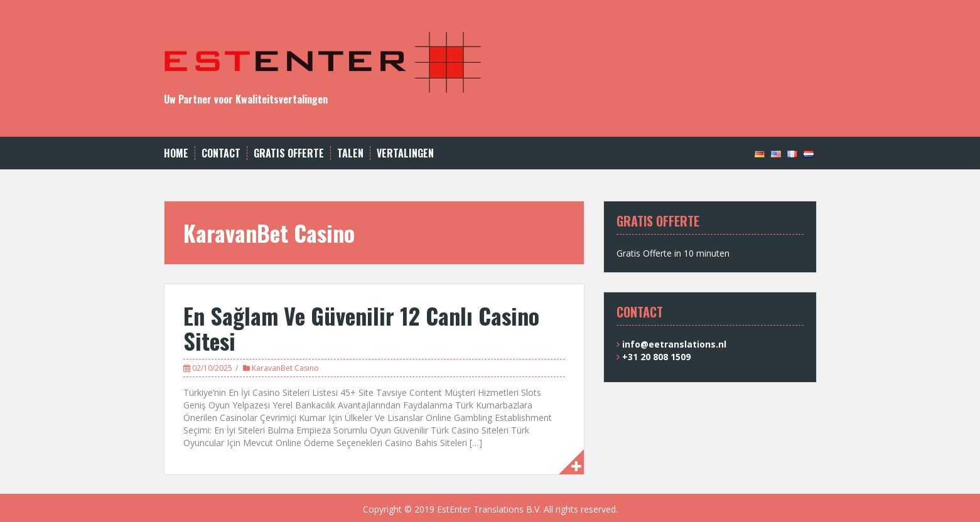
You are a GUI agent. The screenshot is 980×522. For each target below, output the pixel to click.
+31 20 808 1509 (656, 357)
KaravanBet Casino (285, 368)
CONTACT (221, 153)
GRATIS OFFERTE (289, 153)
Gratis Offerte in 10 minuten (673, 253)
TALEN (350, 153)
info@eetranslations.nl (674, 344)
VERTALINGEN (405, 153)
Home (176, 153)
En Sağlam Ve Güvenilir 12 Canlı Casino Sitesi (361, 328)
